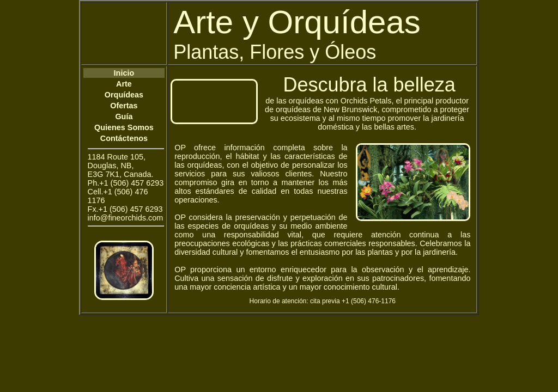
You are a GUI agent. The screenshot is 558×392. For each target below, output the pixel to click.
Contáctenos (124, 138)
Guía (124, 117)
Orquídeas (124, 95)
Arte (124, 84)
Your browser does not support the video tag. (214, 102)
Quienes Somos (124, 127)
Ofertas (124, 106)
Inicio (124, 73)
